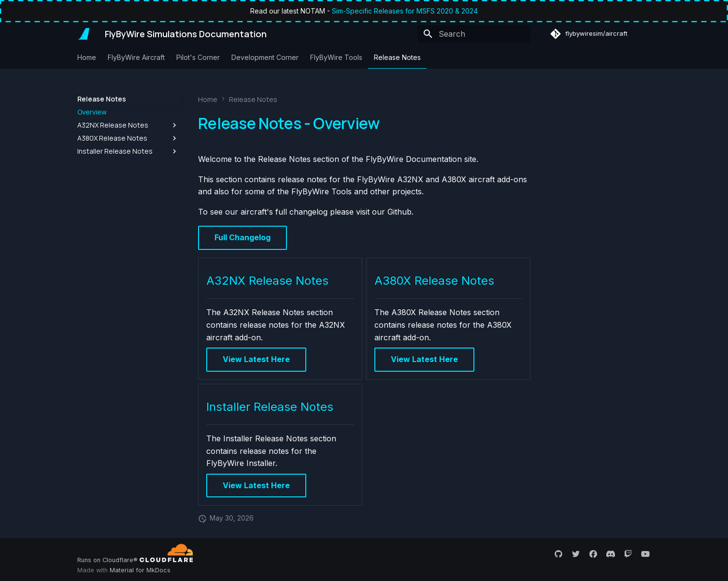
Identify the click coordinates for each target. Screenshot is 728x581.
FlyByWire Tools (336, 57)
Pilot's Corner (198, 57)
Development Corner (265, 57)
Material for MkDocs (140, 570)
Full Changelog (243, 237)
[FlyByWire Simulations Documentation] (84, 34)
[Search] (474, 34)
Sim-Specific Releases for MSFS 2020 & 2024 (405, 11)
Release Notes (397, 57)
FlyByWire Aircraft (136, 57)
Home (87, 57)
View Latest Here (256, 359)
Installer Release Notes (270, 407)
